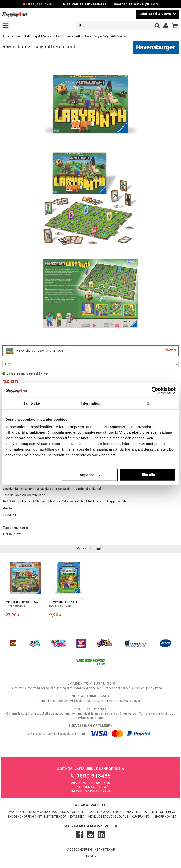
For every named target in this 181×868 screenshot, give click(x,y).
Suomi (90, 856)
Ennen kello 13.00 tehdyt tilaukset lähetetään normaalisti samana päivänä (90, 699)
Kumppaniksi (141, 817)
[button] (175, 26)
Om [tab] (150, 403)
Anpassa (90, 475)
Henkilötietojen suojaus (108, 817)
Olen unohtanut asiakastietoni (97, 812)
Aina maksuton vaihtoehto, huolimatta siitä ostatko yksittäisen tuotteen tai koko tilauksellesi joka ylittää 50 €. (90, 686)
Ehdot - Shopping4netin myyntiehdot (37, 817)
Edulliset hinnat (164, 812)
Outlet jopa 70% (37, 4)
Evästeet (77, 817)
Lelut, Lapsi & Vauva (38, 37)
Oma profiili (17, 812)
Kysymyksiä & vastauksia (49, 812)
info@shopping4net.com (91, 792)
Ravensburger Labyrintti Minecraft (106, 37)
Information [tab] (90, 403)
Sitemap (109, 850)
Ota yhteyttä (136, 812)
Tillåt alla (148, 475)
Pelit (58, 37)
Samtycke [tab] (31, 403)
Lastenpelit (73, 37)
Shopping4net (12, 37)
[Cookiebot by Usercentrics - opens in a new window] (155, 390)
